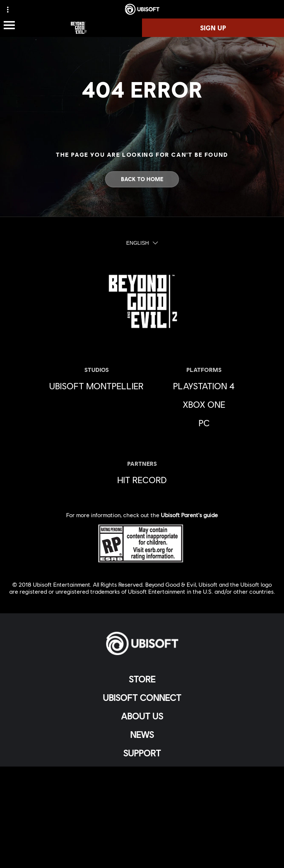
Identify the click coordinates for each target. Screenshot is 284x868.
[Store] (142, 679)
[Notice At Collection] (142, 818)
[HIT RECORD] (142, 480)
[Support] (142, 753)
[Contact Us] (142, 782)
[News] (142, 735)
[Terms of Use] (142, 806)
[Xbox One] (204, 404)
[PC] (204, 423)
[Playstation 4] (204, 386)
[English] (142, 243)
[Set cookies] (142, 855)
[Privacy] (142, 794)
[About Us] (142, 716)
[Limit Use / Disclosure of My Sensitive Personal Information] (142, 843)
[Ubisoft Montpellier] (96, 386)
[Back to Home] (142, 179)
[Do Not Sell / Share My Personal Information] (142, 830)
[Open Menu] (9, 26)
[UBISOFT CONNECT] (142, 698)
